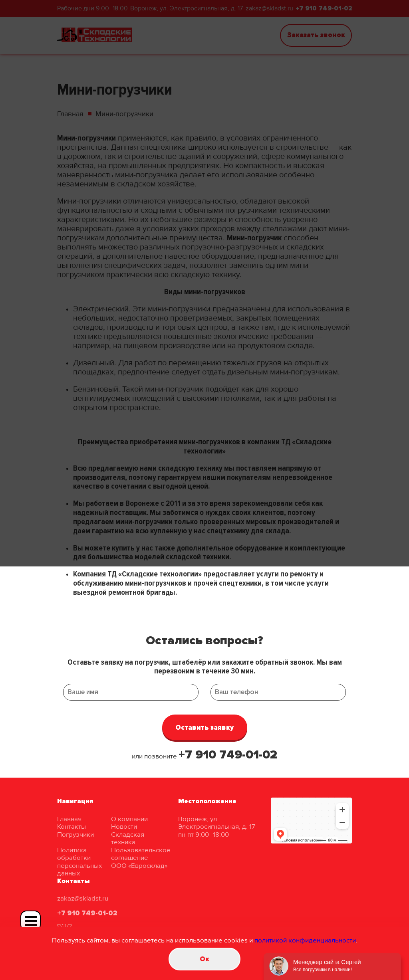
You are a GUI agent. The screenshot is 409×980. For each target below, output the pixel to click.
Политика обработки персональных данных (79, 862)
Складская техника (128, 838)
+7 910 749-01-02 (228, 755)
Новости (124, 827)
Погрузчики (75, 834)
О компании (129, 819)
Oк (204, 959)
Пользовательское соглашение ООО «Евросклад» (141, 858)
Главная (69, 819)
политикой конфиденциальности (305, 940)
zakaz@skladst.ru (83, 898)
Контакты (71, 827)
